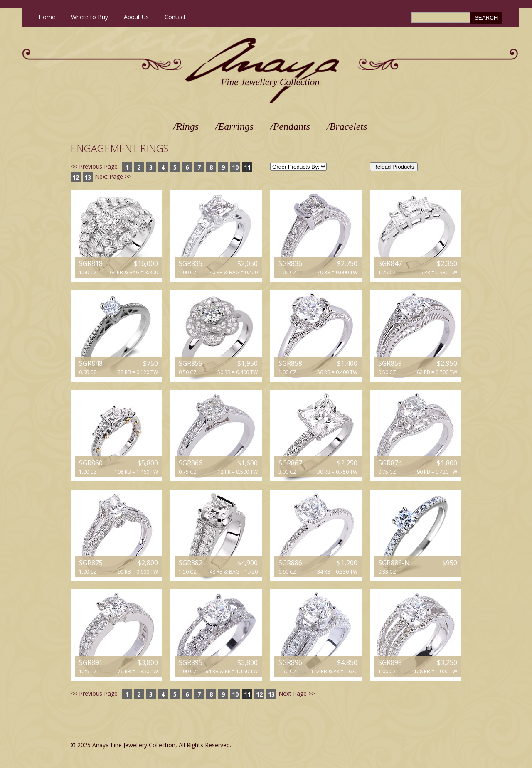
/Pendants (290, 126)
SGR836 (290, 263)
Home (47, 17)
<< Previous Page (94, 166)
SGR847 (390, 263)
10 (235, 167)
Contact (175, 17)
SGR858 (290, 363)
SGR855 (191, 363)
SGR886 (290, 563)
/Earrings (234, 126)
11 (247, 167)
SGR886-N (394, 563)
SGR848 (91, 363)
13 (88, 177)
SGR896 (290, 662)
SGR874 (390, 463)
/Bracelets (347, 126)
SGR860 (91, 463)
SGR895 (191, 662)
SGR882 (191, 563)
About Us (136, 17)
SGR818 (91, 263)
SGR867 (290, 463)
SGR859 (390, 363)
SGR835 (191, 263)
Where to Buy (90, 17)
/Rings (186, 126)
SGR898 (390, 662)
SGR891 (91, 662)
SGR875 (91, 563)
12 (76, 177)
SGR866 (191, 463)
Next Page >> (113, 176)
